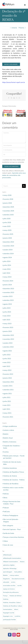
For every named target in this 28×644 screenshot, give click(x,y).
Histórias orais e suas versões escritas (13, 489)
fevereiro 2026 (8, 199)
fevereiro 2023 (8, 327)
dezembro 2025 (9, 207)
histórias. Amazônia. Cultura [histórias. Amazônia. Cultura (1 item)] (12, 602)
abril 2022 (7, 366)
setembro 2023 (8, 300)
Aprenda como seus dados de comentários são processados (14, 175)
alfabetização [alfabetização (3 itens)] (7, 555)
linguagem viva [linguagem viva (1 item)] (8, 616)
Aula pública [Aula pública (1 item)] (18, 572)
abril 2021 (7, 409)
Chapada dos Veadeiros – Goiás (12, 447)
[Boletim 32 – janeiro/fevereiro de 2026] (21, 110)
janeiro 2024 (7, 285)
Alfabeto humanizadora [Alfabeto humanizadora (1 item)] (10, 562)
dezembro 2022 (9, 335)
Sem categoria (8, 525)
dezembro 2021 (9, 382)
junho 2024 (7, 265)
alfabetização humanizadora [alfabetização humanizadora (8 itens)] (12, 558)
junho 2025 (7, 222)
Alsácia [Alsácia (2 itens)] (22, 562)
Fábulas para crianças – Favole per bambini (14, 457)
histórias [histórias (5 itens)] (6, 599)
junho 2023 (7, 312)
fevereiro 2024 (8, 281)
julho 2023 (7, 308)
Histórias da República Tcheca (14, 472)
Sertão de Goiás (9, 533)
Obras (5, 498)
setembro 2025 (8, 215)
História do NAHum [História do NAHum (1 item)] (16, 596)
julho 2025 (7, 219)
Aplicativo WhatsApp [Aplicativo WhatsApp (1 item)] (10, 568)
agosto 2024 (7, 257)
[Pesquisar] (24, 186)
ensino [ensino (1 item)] (13, 582)
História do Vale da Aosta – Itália (12, 463)
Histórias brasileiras (10, 468)
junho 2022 (7, 359)
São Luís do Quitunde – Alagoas (11, 520)
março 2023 (7, 324)
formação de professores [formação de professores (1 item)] (11, 592)
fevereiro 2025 (8, 234)
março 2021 (7, 413)
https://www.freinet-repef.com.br (14, 82)
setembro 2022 (8, 347)
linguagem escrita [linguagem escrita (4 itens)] (9, 613)
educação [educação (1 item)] (6, 582)
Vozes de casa (8, 545)
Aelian (19, 628)
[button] (3, 113)
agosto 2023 (7, 304)
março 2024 (7, 277)
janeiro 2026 (7, 203)
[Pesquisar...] (12, 186)
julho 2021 (7, 397)
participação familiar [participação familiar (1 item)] (9, 620)
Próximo (21, 28)
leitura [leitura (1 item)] (16, 609)
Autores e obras (9, 430)
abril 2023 (7, 320)
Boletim (6, 434)
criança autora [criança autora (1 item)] (14, 575)
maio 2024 (7, 269)
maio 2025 (7, 226)
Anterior (14, 28)
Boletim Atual (8, 438)
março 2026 (7, 195)
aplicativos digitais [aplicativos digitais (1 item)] (9, 565)
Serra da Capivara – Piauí (12, 529)
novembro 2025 (9, 211)
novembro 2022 (9, 339)
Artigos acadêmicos (10, 426)
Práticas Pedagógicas (11, 515)
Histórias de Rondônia (11, 484)
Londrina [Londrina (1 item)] (17, 616)
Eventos (6, 452)
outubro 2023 (8, 296)
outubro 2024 (8, 250)
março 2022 (7, 370)
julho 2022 (7, 355)
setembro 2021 (8, 390)
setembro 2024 (8, 254)
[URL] (14, 154)
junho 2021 (7, 401)
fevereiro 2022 (8, 374)
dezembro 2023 (9, 289)
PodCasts (6, 512)
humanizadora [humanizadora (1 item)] (8, 609)
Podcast (6, 508)
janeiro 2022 (7, 378)
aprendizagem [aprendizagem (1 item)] (8, 572)
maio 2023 (7, 316)
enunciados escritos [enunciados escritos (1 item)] (9, 585)
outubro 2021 (8, 386)
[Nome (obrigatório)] (14, 145)
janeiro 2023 (7, 331)
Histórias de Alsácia (10, 476)
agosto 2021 (7, 394)
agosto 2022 (7, 351)
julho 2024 (7, 261)
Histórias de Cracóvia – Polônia (14, 480)
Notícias (6, 494)
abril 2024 (7, 273)
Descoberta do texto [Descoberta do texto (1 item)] (18, 579)
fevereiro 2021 (8, 417)
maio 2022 (7, 362)
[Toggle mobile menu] (25, 5)
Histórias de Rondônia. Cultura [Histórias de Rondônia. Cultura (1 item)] (13, 606)
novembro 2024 (9, 246)
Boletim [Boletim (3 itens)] (5, 575)
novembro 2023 (9, 292)
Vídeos (5, 541)
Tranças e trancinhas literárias (14, 537)
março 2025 (7, 230)
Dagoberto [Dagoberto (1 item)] (6, 579)
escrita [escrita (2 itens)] (19, 585)
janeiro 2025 (7, 238)
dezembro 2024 (9, 242)
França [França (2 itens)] (5, 596)
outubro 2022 (8, 343)
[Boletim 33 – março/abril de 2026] (7, 110)
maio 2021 (7, 405)
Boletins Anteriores (10, 442)
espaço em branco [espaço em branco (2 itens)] (9, 589)
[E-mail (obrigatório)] (14, 150)
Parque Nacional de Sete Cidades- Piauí (12, 503)
